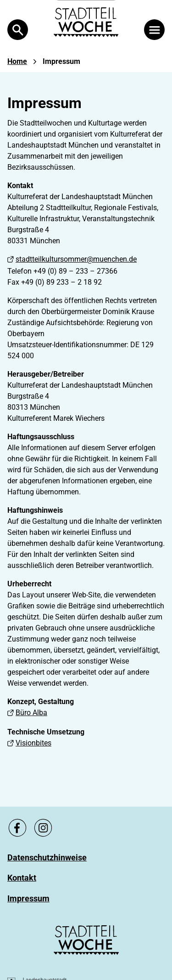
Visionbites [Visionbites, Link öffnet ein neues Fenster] (29, 743)
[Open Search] (18, 30)
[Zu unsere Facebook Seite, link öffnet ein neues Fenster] (17, 828)
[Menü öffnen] (154, 30)
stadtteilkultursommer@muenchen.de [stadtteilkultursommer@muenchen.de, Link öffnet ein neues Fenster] (72, 259)
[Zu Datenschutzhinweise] (47, 857)
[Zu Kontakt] (22, 878)
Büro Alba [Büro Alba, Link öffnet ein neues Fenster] (27, 713)
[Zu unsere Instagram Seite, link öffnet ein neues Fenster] (43, 828)
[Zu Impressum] (28, 898)
